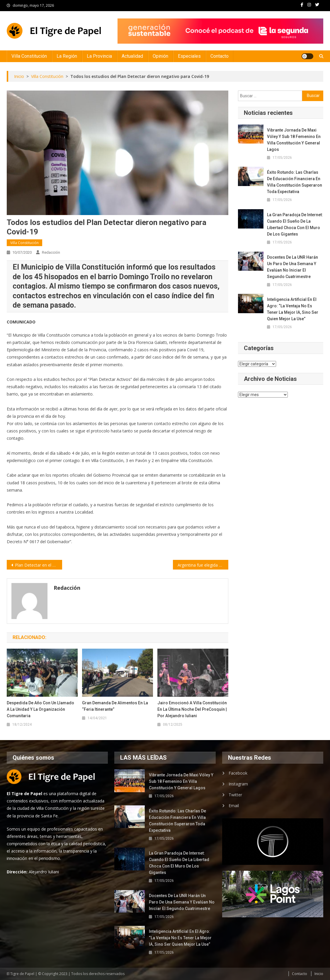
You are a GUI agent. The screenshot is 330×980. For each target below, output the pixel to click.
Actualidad (132, 56)
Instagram (238, 784)
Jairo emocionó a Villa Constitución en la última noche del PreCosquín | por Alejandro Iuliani (192, 709)
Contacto (220, 56)
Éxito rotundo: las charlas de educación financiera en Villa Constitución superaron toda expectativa (295, 182)
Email (234, 806)
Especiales (189, 56)
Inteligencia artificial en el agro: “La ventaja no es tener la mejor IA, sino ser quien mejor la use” (293, 309)
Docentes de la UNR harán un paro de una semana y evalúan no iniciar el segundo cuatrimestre (292, 267)
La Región (67, 56)
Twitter (235, 795)
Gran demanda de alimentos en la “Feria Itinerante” (115, 706)
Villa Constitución (29, 56)
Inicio (319, 974)
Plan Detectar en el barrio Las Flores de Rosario (39, 565)
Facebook (238, 773)
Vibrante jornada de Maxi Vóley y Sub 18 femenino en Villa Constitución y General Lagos (294, 140)
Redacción (51, 252)
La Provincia (99, 56)
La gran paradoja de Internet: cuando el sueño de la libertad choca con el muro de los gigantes (295, 224)
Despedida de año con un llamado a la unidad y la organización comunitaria (40, 709)
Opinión (160, 56)
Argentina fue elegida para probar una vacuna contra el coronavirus (203, 565)
